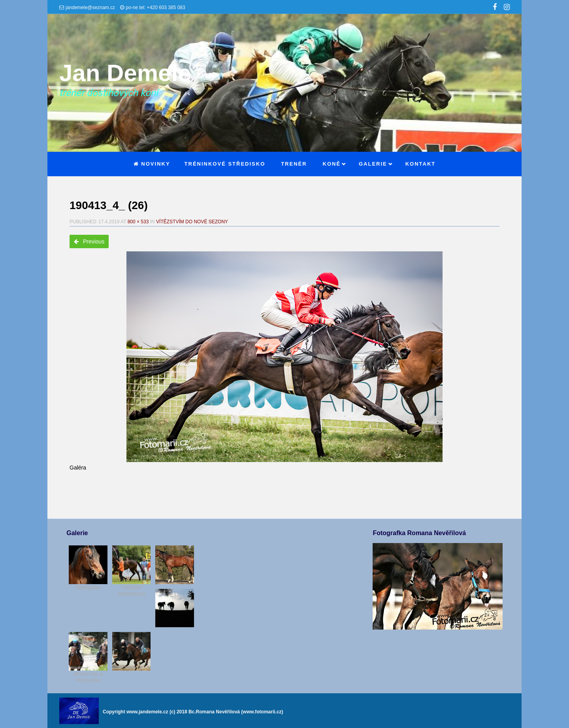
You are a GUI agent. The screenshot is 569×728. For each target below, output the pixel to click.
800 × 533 (138, 222)
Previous (89, 241)
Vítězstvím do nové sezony (192, 222)
